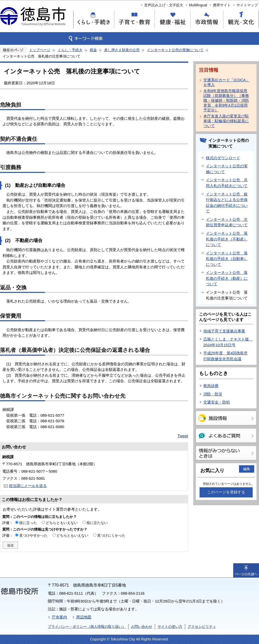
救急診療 (211, 386)
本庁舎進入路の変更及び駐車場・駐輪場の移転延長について (226, 121)
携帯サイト (222, 5)
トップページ (40, 50)
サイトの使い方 (170, 627)
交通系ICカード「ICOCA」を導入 (226, 82)
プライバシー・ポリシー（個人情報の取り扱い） (87, 627)
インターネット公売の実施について (175, 50)
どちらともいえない (62, 523)
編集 (247, 469)
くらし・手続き (70, 50)
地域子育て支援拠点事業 (224, 331)
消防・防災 (213, 394)
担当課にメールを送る (28, 486)
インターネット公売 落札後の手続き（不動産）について (227, 239)
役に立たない (97, 523)
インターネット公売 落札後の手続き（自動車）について (227, 259)
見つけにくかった (111, 535)
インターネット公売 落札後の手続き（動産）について (227, 278)
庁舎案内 (59, 617)
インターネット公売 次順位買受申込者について (227, 222)
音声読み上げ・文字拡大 (164, 5)
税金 (93, 50)
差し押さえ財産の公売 (122, 50)
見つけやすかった (33, 535)
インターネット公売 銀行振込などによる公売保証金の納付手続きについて (227, 203)
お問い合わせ (142, 627)
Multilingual (198, 5)
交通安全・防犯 (217, 402)
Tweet (183, 436)
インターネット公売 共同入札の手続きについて (227, 183)
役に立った (28, 523)
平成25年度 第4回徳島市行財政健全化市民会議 (225, 356)
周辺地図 (84, 617)
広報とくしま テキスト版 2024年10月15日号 (228, 342)
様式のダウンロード (223, 158)
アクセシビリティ (202, 627)
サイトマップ (247, 5)
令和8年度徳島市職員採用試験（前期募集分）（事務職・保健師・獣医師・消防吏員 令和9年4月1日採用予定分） (226, 100)
